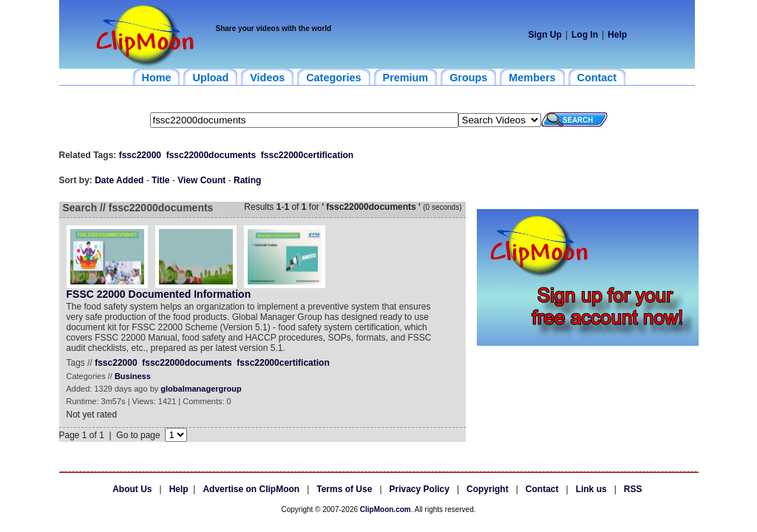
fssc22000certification (307, 155)
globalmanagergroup (201, 389)
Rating (247, 180)
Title (160, 180)
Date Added (119, 180)
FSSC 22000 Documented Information (159, 294)
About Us (132, 489)
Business (133, 376)
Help (617, 35)
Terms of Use (344, 489)
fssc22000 (140, 155)
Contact (542, 489)
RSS (633, 489)
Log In (585, 35)
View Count (201, 180)
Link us (591, 489)
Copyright (488, 489)
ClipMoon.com (386, 509)
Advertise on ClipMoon (251, 489)
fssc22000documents (211, 155)
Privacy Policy (420, 489)
